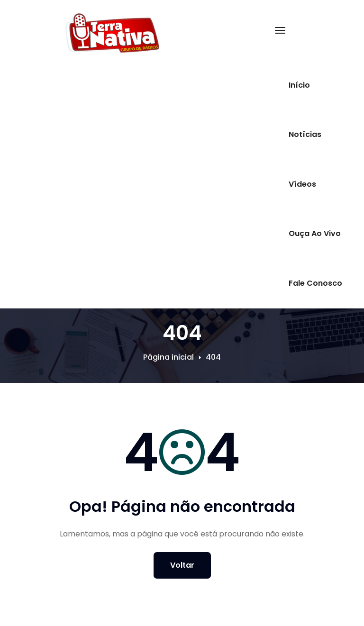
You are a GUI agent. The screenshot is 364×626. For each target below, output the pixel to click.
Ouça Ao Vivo (315, 233)
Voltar (182, 565)
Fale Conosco (315, 283)
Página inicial (168, 357)
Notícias (305, 134)
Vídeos (302, 184)
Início (299, 85)
